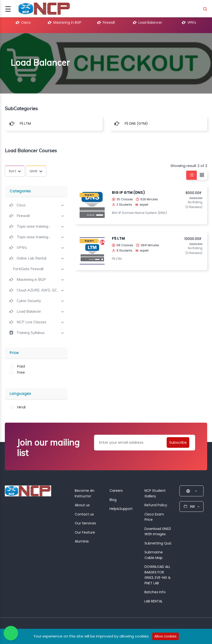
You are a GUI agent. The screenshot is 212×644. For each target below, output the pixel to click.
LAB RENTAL (154, 601)
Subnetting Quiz (158, 543)
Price (14, 353)
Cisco (23, 22)
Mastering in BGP (65, 22)
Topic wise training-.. (34, 226)
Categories (20, 191)
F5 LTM (25, 123)
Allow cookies (165, 636)
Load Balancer (148, 22)
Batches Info (155, 592)
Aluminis (82, 541)
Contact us (84, 514)
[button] (18, 205)
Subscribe (178, 442)
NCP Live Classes (32, 322)
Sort (15, 171)
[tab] (36, 205)
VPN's (189, 22)
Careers (116, 491)
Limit (36, 171)
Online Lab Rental (31, 258)
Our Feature (85, 532)
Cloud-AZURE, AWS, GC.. (38, 290)
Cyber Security (29, 301)
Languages (20, 394)
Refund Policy (156, 505)
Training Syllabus (31, 333)
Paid (21, 366)
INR (192, 507)
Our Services (85, 523)
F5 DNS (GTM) (136, 123)
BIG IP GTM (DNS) (128, 192)
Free (21, 372)
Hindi (21, 407)
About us (82, 505)
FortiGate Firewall (28, 269)
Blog (113, 500)
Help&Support (121, 509)
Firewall (106, 22)
